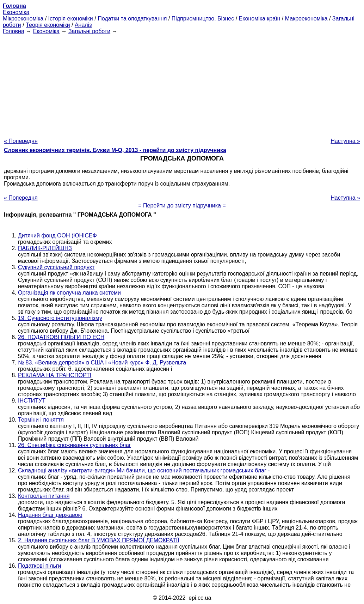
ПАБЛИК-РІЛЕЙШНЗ (45, 248)
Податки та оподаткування (132, 19)
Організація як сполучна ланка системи (69, 293)
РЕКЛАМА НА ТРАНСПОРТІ (55, 375)
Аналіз (83, 25)
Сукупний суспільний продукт (56, 267)
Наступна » (345, 141)
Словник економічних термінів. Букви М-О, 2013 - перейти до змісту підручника (115, 150)
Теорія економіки (48, 25)
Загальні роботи (89, 31)
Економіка (16, 12)
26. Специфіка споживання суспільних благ (75, 445)
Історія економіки (71, 19)
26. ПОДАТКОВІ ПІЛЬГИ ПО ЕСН (61, 337)
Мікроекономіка (23, 19)
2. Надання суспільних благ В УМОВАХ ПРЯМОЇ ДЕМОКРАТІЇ (98, 540)
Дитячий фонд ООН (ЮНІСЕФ (57, 235)
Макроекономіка (306, 19)
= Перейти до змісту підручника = (182, 206)
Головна (14, 31)
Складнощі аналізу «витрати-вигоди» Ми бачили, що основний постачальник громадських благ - (144, 470)
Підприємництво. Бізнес (203, 19)
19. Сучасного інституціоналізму (60, 318)
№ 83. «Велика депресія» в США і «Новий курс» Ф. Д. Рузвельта (102, 363)
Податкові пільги (40, 566)
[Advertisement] (182, 84)
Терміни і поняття (41, 420)
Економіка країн (260, 19)
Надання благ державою (50, 515)
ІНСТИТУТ (32, 401)
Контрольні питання (44, 496)
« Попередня (21, 141)
